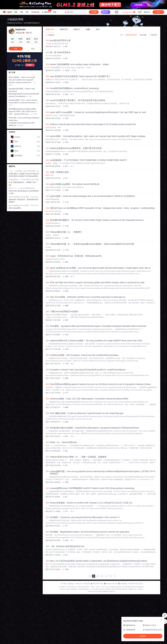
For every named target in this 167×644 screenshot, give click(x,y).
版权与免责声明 (116, 589)
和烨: (11, 208)
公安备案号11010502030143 (67, 587)
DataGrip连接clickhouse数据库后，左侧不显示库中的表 (74, 148)
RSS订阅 (153, 35)
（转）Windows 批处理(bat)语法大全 (65, 546)
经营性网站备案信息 (115, 587)
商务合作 (79, 584)
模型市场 (47, 11)
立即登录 (143, 636)
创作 (158, 12)
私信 (33, 49)
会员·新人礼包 (129, 12)
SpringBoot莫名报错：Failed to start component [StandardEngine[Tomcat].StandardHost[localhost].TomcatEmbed (24, 93)
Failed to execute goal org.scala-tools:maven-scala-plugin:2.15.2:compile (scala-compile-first (91, 124)
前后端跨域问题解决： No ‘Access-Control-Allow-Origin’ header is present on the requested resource (95, 220)
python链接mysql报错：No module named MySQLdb (72, 184)
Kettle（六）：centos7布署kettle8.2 (22, 188)
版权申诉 (125, 589)
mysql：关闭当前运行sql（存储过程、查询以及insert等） (74, 256)
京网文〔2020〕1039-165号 (99, 587)
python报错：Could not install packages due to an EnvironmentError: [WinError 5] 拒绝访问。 (91, 196)
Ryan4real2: (13, 191)
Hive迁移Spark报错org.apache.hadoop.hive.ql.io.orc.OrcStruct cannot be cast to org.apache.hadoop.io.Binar (98, 384)
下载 (21, 12)
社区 (27, 12)
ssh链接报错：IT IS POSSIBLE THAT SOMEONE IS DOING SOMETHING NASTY (86, 160)
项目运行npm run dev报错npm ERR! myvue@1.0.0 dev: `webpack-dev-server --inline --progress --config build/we (100, 208)
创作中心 (147, 12)
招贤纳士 (71, 584)
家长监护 (63, 589)
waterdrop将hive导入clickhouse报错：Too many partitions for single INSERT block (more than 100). (94, 341)
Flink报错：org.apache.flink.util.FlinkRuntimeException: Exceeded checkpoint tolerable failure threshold (96, 326)
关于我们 (64, 584)
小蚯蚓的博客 (15, 19)
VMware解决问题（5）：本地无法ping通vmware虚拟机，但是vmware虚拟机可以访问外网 (90, 244)
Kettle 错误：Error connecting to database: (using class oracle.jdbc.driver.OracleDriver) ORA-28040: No (24, 122)
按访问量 (143, 35)
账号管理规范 (106, 589)
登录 (117, 12)
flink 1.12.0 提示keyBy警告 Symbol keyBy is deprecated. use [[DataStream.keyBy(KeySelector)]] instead (96, 561)
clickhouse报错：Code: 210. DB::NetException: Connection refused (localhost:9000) (87, 399)
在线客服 (123, 584)
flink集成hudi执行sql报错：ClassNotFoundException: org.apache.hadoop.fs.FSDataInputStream (92, 428)
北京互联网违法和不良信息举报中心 (133, 587)
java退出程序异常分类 (58, 40)
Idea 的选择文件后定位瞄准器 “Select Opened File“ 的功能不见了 (78, 76)
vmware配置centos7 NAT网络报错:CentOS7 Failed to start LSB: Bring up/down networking (90, 488)
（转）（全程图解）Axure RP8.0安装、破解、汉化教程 (24, 171)
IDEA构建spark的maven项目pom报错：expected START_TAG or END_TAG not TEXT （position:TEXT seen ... (23, 111)
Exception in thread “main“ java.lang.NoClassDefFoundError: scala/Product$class (86, 370)
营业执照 (140, 589)
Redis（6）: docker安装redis (61, 442)
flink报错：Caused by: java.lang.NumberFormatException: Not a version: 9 (82, 517)
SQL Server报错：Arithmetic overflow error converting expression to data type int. (86, 297)
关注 (16, 49)
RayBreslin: (13, 199)
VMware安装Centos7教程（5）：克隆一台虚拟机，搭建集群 (76, 457)
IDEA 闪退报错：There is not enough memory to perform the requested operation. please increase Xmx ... (22, 81)
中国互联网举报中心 (84, 589)
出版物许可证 (132, 589)
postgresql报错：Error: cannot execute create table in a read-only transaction (24, 103)
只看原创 (50, 35)
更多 (56, 12)
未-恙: (11, 182)
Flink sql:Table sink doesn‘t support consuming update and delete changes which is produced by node (95, 282)
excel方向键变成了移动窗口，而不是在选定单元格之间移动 (75, 100)
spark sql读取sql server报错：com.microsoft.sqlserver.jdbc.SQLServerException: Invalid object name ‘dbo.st (98, 268)
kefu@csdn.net (112, 584)
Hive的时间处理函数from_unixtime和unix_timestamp (72, 88)
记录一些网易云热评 (57, 172)
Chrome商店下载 (96, 589)
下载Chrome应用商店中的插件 (62, 312)
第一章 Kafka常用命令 (58, 52)
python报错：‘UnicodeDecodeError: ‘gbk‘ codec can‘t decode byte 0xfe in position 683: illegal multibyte (95, 136)
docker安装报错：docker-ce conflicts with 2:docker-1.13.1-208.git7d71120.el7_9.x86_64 (89, 503)
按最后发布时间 (131, 35)
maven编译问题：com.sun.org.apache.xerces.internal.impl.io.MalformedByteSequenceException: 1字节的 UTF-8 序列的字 (100, 473)
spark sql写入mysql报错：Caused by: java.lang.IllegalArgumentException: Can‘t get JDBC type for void (96, 112)
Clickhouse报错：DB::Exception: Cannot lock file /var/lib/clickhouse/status (82, 355)
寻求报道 (86, 584)
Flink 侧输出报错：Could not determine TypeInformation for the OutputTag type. (85, 413)
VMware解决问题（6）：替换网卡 (64, 232)
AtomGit (35, 12)
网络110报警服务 (72, 589)
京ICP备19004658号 (84, 587)
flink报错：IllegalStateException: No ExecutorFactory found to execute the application (87, 532)
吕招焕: (12, 174)
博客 (16, 12)
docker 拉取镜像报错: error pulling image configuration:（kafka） (78, 64)
